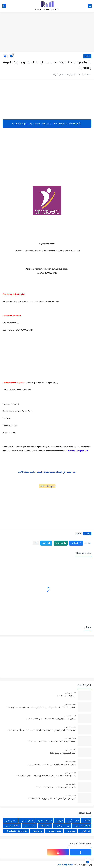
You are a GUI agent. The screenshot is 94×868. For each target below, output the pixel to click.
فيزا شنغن (86, 831)
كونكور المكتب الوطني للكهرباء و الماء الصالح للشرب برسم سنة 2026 (51, 719)
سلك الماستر (30, 826)
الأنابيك (87, 56)
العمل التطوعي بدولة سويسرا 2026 (63, 753)
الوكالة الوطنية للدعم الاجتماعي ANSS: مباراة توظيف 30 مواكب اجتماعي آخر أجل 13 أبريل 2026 (42, 730)
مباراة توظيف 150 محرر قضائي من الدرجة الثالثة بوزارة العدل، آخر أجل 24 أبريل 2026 (46, 776)
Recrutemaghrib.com (65, 865)
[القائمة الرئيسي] (90, 6)
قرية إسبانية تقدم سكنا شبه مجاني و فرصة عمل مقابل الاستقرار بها (51, 764)
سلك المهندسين (13, 826)
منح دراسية (38, 831)
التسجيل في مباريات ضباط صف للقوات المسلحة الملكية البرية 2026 (52, 742)
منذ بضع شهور (69, 693)
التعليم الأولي (74, 820)
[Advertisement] (47, 32)
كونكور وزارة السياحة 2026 (66, 696)
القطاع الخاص (27, 820)
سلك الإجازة (46, 826)
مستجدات (72, 831)
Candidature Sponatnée (17, 831)
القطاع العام (11, 820)
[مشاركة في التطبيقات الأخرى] (36, 543)
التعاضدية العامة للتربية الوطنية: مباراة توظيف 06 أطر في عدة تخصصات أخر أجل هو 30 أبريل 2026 (41, 707)
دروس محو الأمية (63, 826)
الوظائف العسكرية (83, 826)
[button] (76, 543)
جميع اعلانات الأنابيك (47, 486)
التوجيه (60, 820)
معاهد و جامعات (55, 831)
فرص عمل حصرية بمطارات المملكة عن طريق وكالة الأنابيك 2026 (52, 799)
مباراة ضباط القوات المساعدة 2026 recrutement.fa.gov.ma (54, 787)
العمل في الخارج (45, 820)
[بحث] (4, 6)
